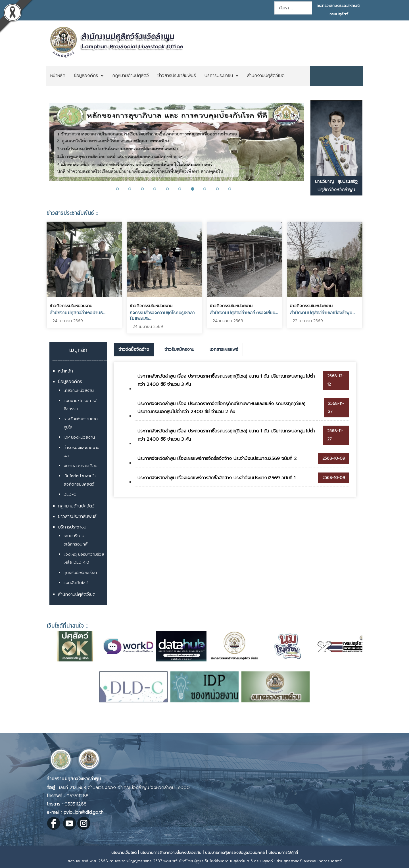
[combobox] (293, 8)
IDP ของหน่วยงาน (79, 437)
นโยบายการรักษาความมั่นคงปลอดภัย (171, 853)
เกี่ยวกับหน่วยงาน (79, 391)
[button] (121, 189)
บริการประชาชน (72, 527)
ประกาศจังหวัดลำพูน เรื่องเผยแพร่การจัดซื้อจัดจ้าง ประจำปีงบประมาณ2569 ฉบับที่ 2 (217, 459)
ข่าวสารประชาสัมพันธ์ (77, 517)
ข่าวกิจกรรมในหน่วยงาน (71, 306)
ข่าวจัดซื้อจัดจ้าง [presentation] (134, 349)
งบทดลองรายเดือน (81, 466)
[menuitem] (58, 76)
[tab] (134, 350)
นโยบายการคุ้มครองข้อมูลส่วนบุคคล (235, 853)
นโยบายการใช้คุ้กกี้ (283, 853)
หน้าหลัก (65, 371)
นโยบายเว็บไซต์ (124, 853)
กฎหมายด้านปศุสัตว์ (76, 506)
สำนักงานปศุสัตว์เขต (77, 594)
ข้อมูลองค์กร (70, 382)
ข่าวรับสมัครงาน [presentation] (179, 349)
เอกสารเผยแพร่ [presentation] (224, 349)
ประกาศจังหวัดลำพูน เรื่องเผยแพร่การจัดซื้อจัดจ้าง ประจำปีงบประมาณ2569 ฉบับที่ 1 (216, 478)
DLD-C (70, 495)
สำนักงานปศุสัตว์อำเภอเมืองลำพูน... (323, 313)
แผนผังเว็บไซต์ (76, 583)
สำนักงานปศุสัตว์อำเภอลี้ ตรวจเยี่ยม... (244, 313)
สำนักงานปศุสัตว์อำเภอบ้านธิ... (78, 313)
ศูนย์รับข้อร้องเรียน (80, 573)
